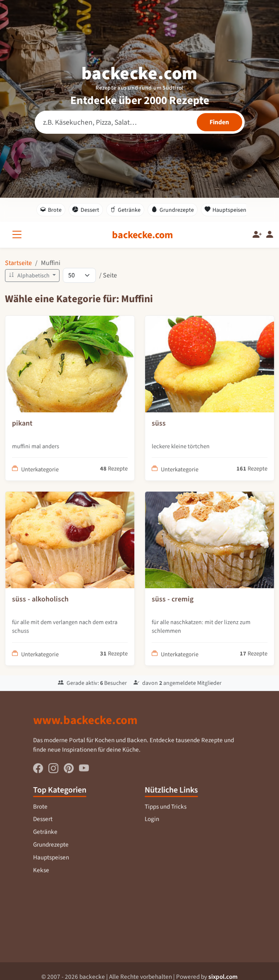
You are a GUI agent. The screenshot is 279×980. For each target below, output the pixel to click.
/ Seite (108, 275)
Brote (51, 210)
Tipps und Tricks (165, 812)
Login (152, 825)
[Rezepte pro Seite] (79, 275)
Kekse (41, 875)
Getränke (125, 210)
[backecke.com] (143, 235)
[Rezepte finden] (219, 122)
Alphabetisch (30, 276)
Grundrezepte (173, 210)
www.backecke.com (86, 725)
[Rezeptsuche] (140, 122)
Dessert (86, 210)
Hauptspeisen (226, 210)
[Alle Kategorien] (19, 235)
